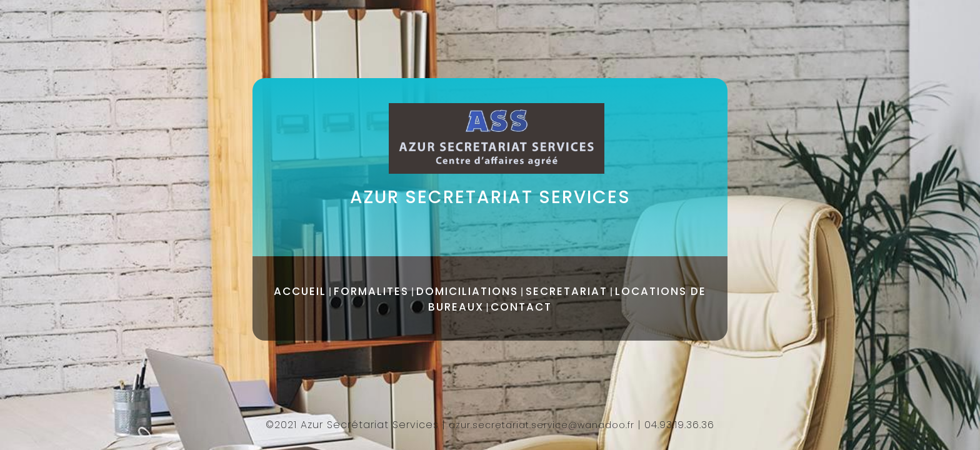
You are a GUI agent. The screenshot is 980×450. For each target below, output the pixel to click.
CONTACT (521, 307)
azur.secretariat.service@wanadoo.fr (542, 425)
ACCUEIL (300, 291)
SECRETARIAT (567, 291)
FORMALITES (371, 291)
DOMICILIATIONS (467, 291)
